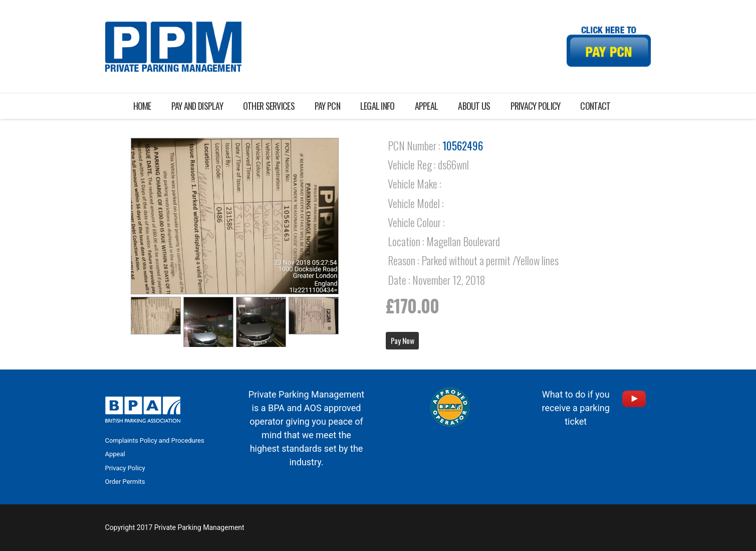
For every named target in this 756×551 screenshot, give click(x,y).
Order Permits (125, 482)
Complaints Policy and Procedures (155, 440)
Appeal (115, 454)
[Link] (173, 47)
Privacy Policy (125, 468)
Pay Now (403, 340)
